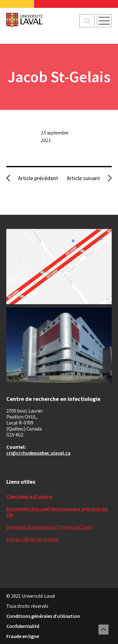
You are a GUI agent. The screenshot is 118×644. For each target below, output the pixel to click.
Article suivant (83, 178)
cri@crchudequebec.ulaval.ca (38, 453)
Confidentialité (23, 626)
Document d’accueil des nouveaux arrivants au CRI (57, 512)
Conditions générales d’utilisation (43, 616)
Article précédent (38, 178)
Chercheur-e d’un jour (30, 496)
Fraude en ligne (23, 636)
